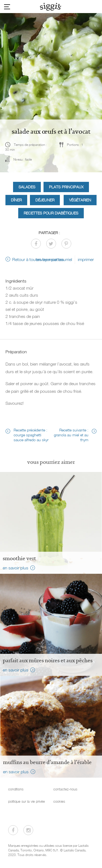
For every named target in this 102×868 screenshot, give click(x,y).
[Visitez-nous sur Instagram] (28, 830)
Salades (27, 187)
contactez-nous (65, 789)
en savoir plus (16, 568)
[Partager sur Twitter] (51, 244)
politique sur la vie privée (27, 801)
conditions (16, 789)
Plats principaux (66, 187)
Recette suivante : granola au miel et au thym (71, 435)
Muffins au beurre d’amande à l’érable (47, 762)
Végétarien (80, 200)
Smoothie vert (19, 558)
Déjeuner (45, 200)
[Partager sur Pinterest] (66, 244)
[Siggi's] (51, 7)
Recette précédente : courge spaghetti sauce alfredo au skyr (31, 435)
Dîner (16, 200)
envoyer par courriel (54, 259)
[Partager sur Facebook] (36, 244)
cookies (59, 801)
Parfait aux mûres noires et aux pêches (48, 660)
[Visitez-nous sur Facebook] (13, 830)
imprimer (86, 259)
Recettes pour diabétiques (51, 213)
